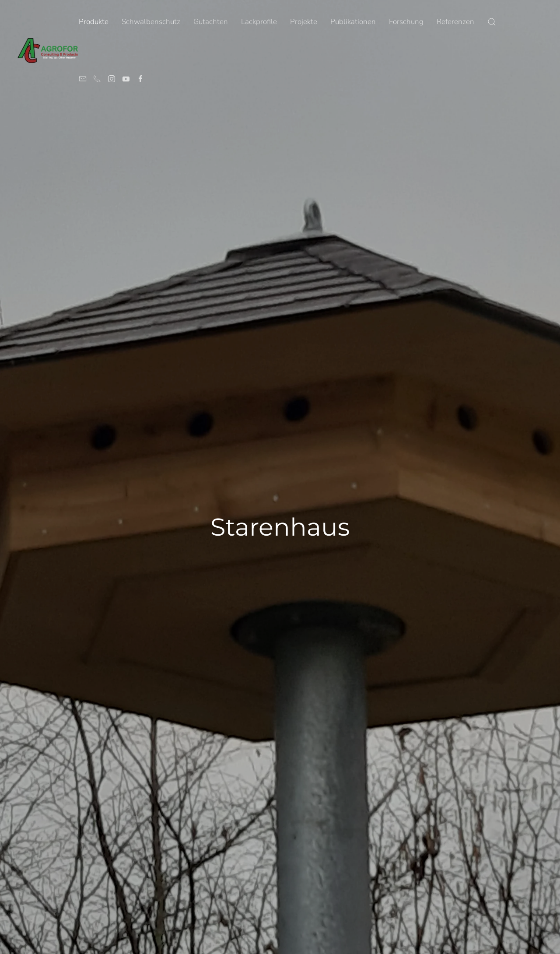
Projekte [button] (304, 22)
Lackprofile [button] (259, 22)
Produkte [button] (94, 22)
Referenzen (455, 22)
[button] (492, 22)
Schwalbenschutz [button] (151, 22)
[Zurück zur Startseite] (48, 50)
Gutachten (211, 22)
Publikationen (353, 22)
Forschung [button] (406, 22)
